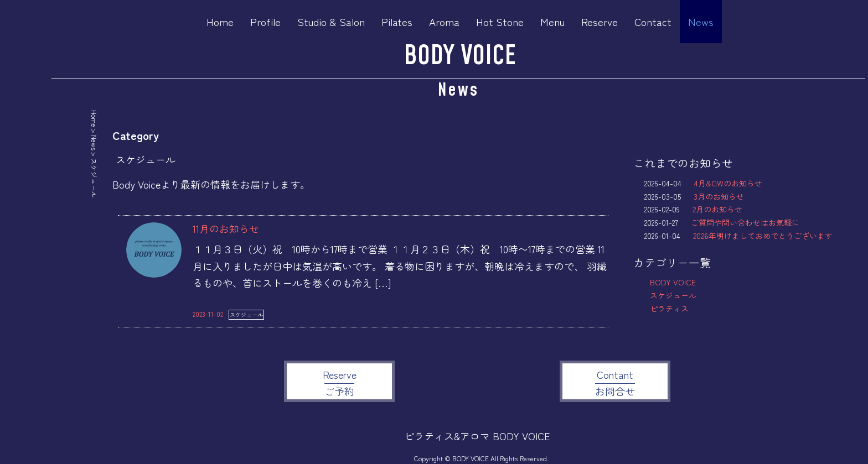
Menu (552, 21)
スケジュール (246, 314)
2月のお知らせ (717, 209)
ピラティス (669, 309)
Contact (653, 21)
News (701, 21)
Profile (265, 21)
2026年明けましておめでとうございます (763, 236)
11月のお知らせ (226, 228)
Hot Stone (500, 21)
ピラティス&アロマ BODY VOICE (477, 436)
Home (220, 21)
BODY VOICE (460, 56)
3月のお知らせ (719, 196)
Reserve (600, 21)
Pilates (397, 21)
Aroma (444, 21)
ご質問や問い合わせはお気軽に (745, 222)
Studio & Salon (331, 21)
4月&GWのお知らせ (728, 183)
